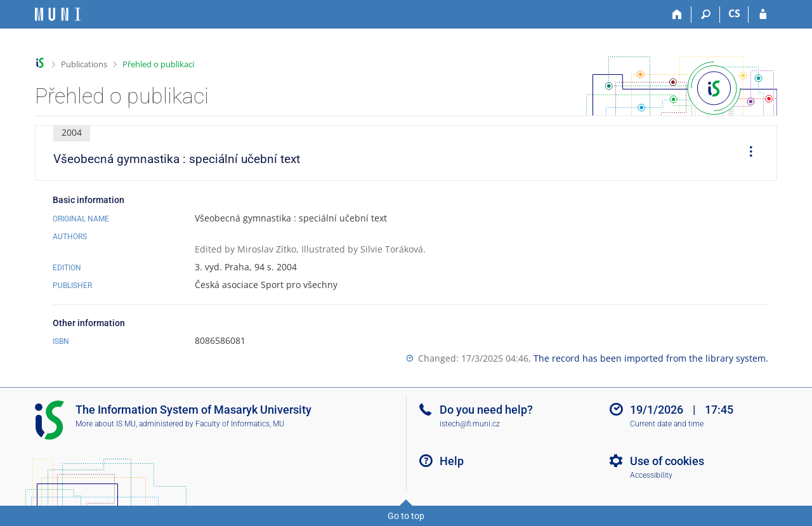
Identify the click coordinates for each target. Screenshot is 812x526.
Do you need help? (486, 410)
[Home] (677, 15)
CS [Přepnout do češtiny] (734, 13)
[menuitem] (747, 153)
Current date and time (667, 424)
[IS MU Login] (763, 15)
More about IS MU (106, 424)
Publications (84, 64)
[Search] (706, 15)
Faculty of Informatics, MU (240, 424)
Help (452, 461)
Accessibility (651, 475)
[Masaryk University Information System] (58, 14)
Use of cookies (667, 461)
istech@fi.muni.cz (470, 424)
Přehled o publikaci (158, 64)
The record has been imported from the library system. (651, 358)
